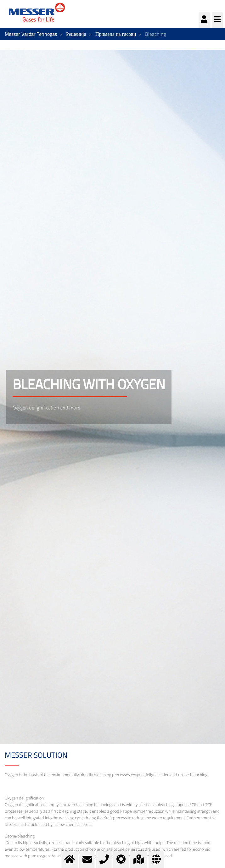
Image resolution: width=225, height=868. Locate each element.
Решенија (76, 34)
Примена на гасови (116, 34)
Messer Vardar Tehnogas (31, 34)
